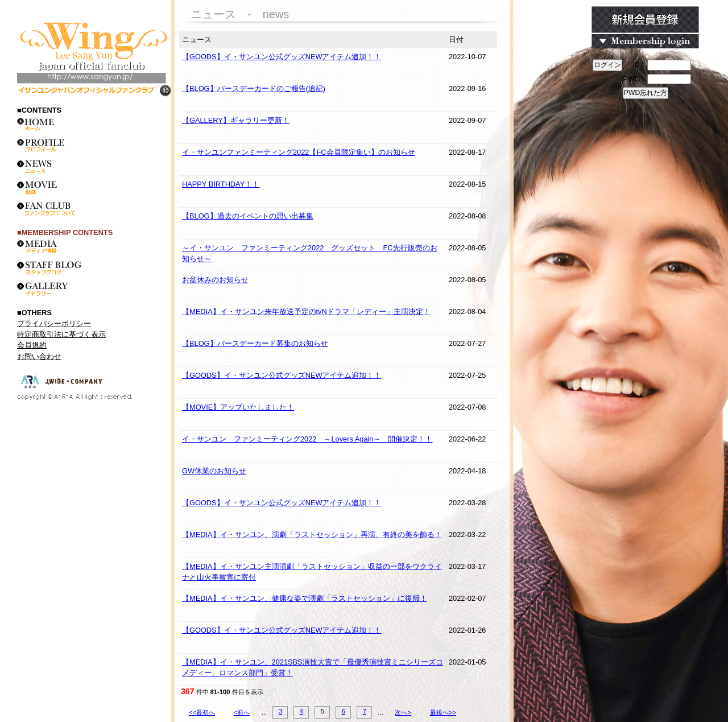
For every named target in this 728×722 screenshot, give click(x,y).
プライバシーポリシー (54, 323)
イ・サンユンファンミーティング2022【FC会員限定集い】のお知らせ (299, 152)
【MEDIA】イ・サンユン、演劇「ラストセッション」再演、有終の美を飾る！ (312, 535)
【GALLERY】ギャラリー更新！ (236, 120)
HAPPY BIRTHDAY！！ (221, 184)
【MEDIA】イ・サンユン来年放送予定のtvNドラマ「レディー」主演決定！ (306, 312)
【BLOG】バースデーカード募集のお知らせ (255, 343)
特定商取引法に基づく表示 (61, 334)
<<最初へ (202, 712)
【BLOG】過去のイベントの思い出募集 (248, 216)
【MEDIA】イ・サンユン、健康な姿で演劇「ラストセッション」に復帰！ (305, 598)
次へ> (403, 712)
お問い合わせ (39, 356)
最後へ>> (443, 712)
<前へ (242, 712)
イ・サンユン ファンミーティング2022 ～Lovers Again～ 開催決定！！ (307, 439)
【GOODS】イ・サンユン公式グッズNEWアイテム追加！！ (282, 57)
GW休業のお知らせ (214, 471)
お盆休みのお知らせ (215, 280)
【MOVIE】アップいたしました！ (238, 407)
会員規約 (32, 345)
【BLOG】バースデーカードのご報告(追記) (254, 88)
